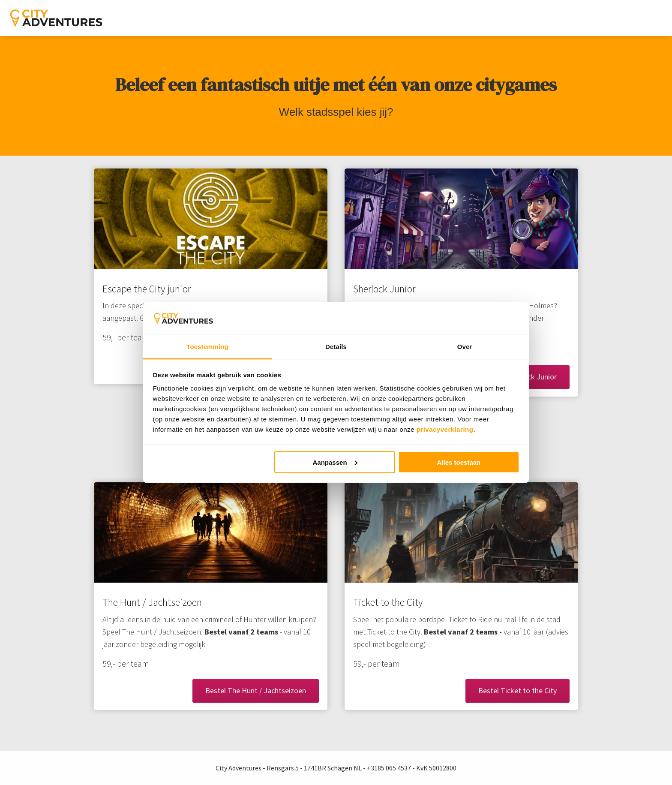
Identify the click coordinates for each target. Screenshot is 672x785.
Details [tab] (336, 347)
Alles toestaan (459, 462)
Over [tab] (465, 347)
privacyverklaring (445, 429)
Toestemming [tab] (207, 347)
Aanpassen (335, 462)
